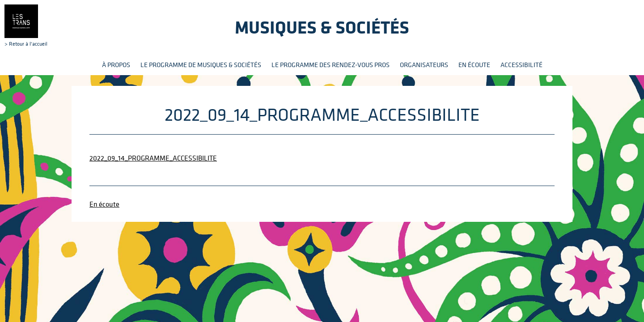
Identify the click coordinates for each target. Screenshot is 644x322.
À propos (116, 65)
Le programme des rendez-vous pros (330, 65)
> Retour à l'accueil (26, 25)
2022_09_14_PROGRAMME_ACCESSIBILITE (153, 158)
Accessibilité (521, 65)
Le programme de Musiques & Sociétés (201, 65)
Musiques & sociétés (322, 27)
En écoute (474, 65)
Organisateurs (424, 65)
